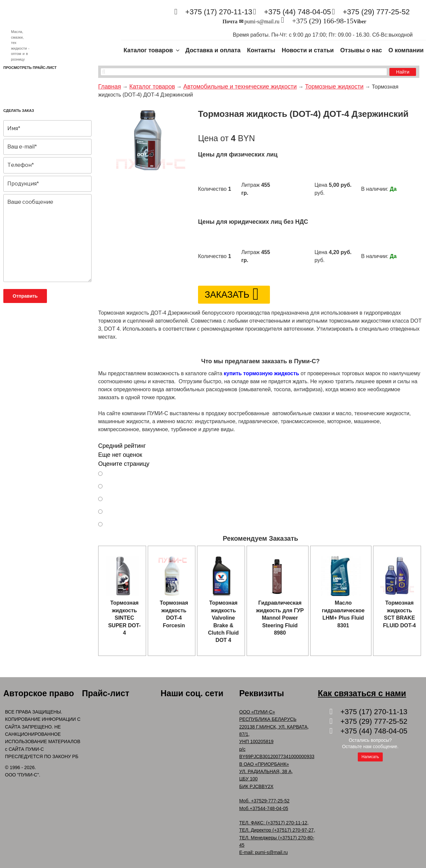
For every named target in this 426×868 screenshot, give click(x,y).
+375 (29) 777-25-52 (376, 12)
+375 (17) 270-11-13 (219, 12)
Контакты (261, 50)
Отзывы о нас (361, 50)
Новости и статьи (308, 50)
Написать (370, 757)
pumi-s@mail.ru (262, 21)
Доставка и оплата (213, 50)
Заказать (227, 295)
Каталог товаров (152, 50)
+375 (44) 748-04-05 (297, 12)
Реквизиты (262, 693)
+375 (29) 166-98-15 (323, 21)
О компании (406, 50)
